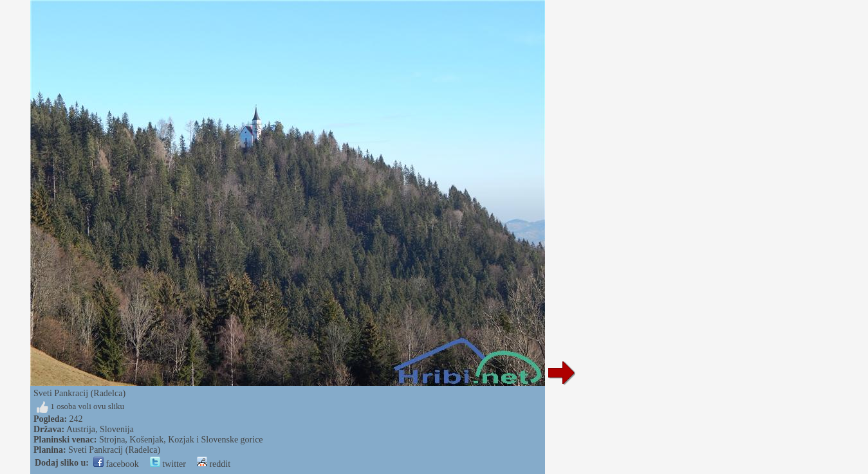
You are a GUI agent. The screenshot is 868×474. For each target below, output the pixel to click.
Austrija (81, 429)
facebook (116, 464)
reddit (214, 464)
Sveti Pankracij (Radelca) (114, 450)
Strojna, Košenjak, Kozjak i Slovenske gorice (181, 440)
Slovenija (117, 429)
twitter (168, 464)
